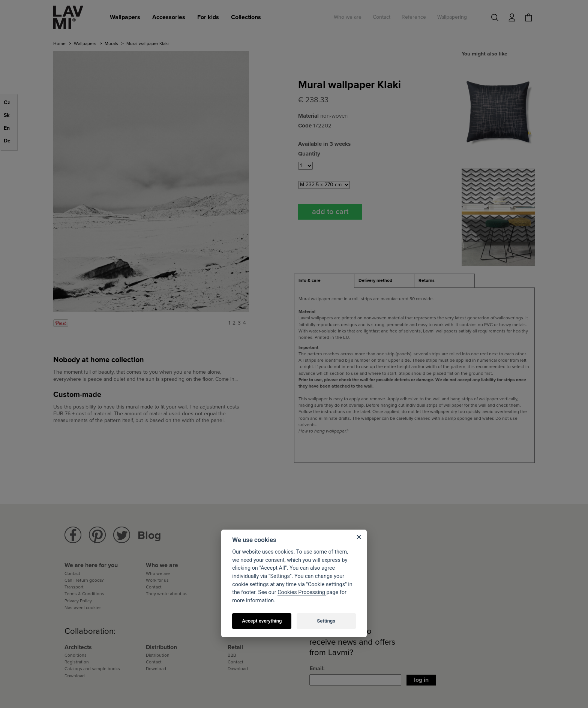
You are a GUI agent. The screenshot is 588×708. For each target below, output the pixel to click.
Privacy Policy (78, 601)
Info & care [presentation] (310, 280)
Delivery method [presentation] (375, 280)
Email (316, 668)
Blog (149, 535)
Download (75, 676)
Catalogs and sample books (92, 669)
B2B (232, 655)
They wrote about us (167, 594)
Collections (246, 17)
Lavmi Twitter (122, 535)
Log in (421, 680)
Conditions (76, 655)
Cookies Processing (302, 592)
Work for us (157, 580)
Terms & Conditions (84, 594)
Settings (326, 621)
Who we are (348, 17)
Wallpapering (452, 17)
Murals (111, 43)
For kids (208, 17)
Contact (382, 17)
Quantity (309, 154)
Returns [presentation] (427, 280)
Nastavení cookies (83, 608)
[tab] (324, 281)
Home (59, 43)
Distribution (158, 655)
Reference (414, 17)
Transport (74, 587)
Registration (77, 662)
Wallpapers (125, 17)
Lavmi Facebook (73, 535)
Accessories (169, 17)
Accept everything (262, 621)
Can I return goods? (84, 580)
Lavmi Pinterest (97, 535)
